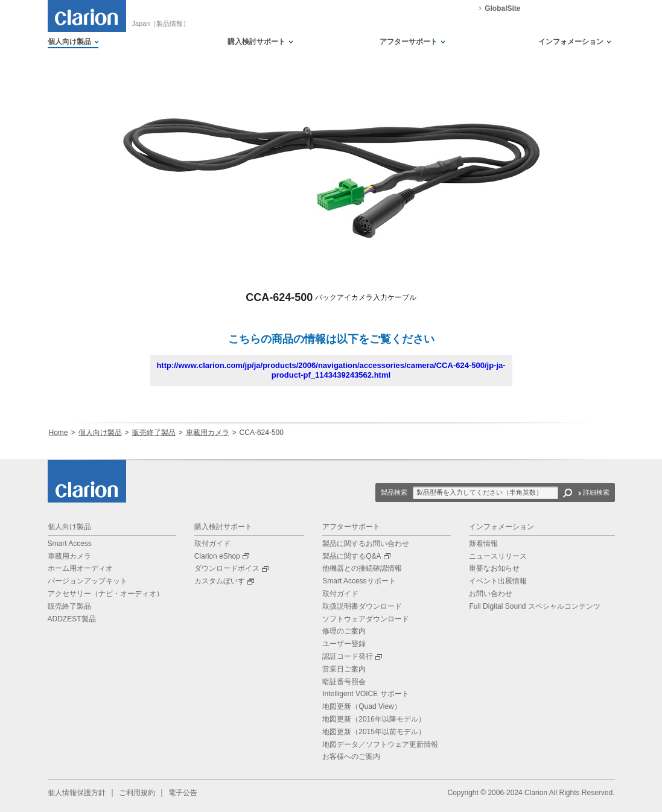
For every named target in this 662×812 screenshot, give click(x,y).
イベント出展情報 (498, 581)
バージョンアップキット (88, 581)
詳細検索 (596, 492)
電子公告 (183, 793)
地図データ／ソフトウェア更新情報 (380, 744)
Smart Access (70, 544)
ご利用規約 (137, 793)
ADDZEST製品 (72, 619)
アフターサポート (409, 42)
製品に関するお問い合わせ (366, 544)
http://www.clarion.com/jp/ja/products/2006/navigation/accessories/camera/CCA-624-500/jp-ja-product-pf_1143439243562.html (331, 370)
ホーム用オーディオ (80, 568)
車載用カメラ (208, 433)
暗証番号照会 (344, 682)
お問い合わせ (491, 594)
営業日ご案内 (344, 669)
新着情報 (483, 544)
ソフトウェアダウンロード (366, 619)
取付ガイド (212, 544)
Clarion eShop (222, 556)
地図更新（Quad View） (361, 706)
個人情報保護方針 (77, 793)
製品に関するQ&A (356, 556)
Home (59, 433)
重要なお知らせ (494, 568)
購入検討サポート (256, 42)
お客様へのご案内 (351, 756)
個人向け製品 (69, 42)
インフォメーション (571, 42)
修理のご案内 (344, 631)
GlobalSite (502, 8)
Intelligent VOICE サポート (365, 694)
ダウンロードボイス (231, 568)
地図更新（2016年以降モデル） (374, 719)
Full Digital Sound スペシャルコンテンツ (534, 606)
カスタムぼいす (224, 581)
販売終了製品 (154, 433)
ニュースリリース (498, 556)
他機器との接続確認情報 (362, 568)
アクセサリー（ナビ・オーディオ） (106, 594)
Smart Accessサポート (359, 581)
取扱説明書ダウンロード (362, 606)
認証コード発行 (352, 656)
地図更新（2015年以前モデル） (374, 732)
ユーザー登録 (344, 644)
